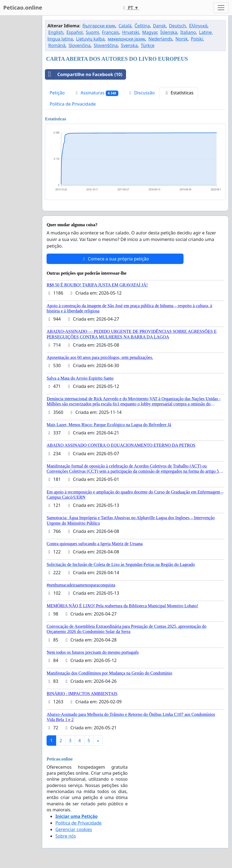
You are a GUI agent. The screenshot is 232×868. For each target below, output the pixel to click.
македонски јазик (126, 39)
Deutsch (177, 26)
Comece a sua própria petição (115, 259)
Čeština (142, 26)
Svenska (129, 45)
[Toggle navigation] (221, 8)
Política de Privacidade (73, 104)
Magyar (150, 32)
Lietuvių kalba (90, 39)
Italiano (188, 32)
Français (110, 32)
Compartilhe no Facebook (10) (84, 74)
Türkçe (148, 45)
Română (57, 45)
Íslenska (169, 32)
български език (99, 26)
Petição (57, 93)
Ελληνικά (198, 26)
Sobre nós (66, 836)
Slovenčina (79, 45)
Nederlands (160, 39)
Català (125, 26)
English (56, 32)
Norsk (182, 39)
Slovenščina (106, 45)
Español (74, 32)
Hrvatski (131, 32)
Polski (197, 39)
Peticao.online (23, 8)
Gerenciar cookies (74, 829)
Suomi (92, 32)
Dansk (160, 26)
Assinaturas (96, 93)
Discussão (141, 93)
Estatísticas (179, 93)
